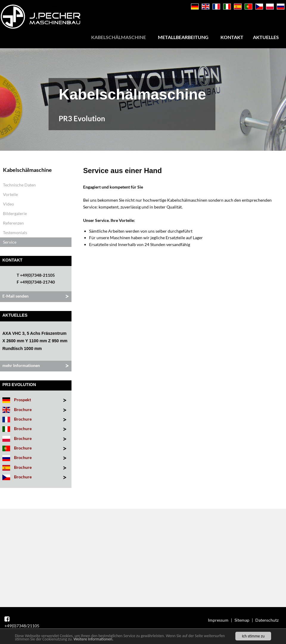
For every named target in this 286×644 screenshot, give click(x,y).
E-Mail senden (15, 296)
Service (10, 242)
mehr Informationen (21, 365)
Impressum (218, 620)
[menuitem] (120, 37)
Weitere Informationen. (94, 639)
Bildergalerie (15, 213)
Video (8, 204)
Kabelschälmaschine (119, 37)
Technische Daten (19, 185)
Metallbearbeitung (183, 37)
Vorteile (10, 194)
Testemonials (15, 232)
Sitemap (242, 620)
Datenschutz (267, 620)
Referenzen (13, 223)
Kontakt (232, 37)
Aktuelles (266, 37)
